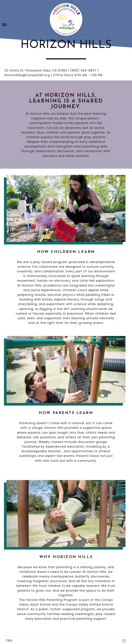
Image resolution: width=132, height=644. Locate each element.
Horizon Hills (66, 45)
